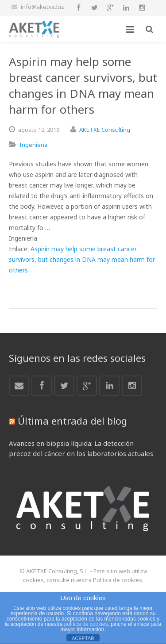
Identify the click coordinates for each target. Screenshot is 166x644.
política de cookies (86, 624)
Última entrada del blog (72, 421)
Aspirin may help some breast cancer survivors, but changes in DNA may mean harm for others (82, 259)
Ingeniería (33, 145)
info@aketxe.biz (42, 7)
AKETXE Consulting (105, 130)
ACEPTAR (83, 638)
